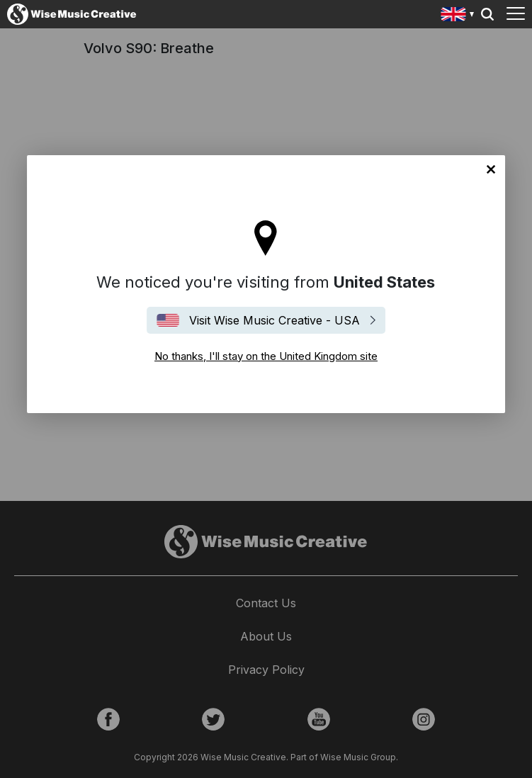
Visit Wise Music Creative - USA (275, 320)
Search (487, 14)
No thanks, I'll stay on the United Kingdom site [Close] (491, 169)
